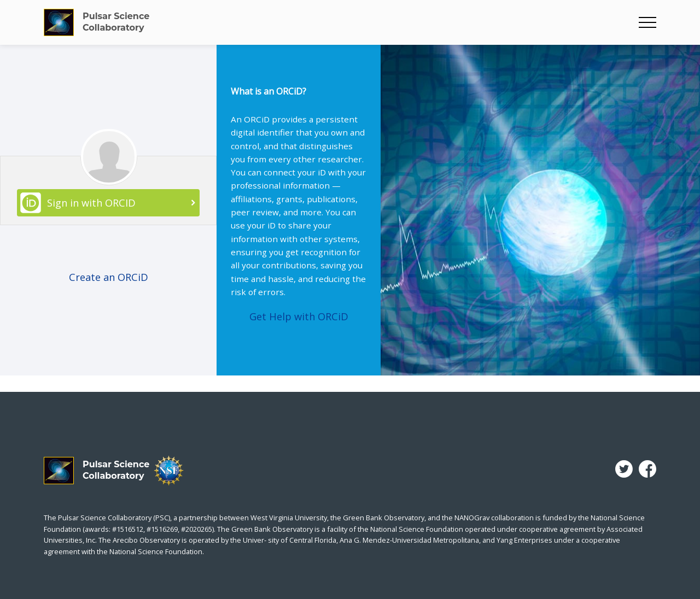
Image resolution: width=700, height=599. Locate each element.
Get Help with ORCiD (299, 316)
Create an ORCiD (109, 277)
